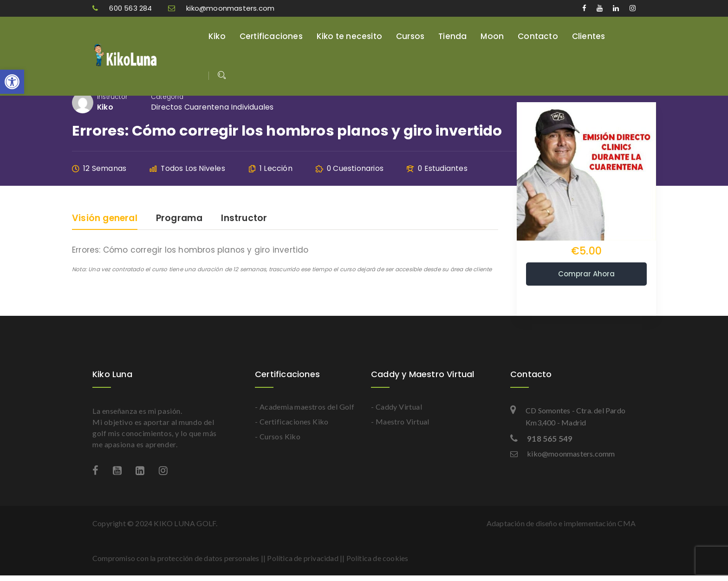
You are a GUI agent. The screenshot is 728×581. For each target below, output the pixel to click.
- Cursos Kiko (278, 436)
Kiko (217, 36)
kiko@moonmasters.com (221, 8)
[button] (12, 82)
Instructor (112, 97)
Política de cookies (377, 558)
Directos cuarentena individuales (212, 107)
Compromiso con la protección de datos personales (176, 558)
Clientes (589, 36)
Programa (179, 219)
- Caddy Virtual (396, 407)
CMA (627, 523)
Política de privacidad (302, 558)
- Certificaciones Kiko (292, 421)
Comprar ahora (586, 274)
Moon (492, 36)
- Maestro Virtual (400, 421)
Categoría (167, 97)
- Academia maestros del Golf (305, 407)
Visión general (105, 219)
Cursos (410, 36)
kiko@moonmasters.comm (562, 454)
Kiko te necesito (349, 36)
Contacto (538, 36)
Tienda (452, 36)
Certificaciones (271, 36)
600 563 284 (123, 8)
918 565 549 (541, 439)
